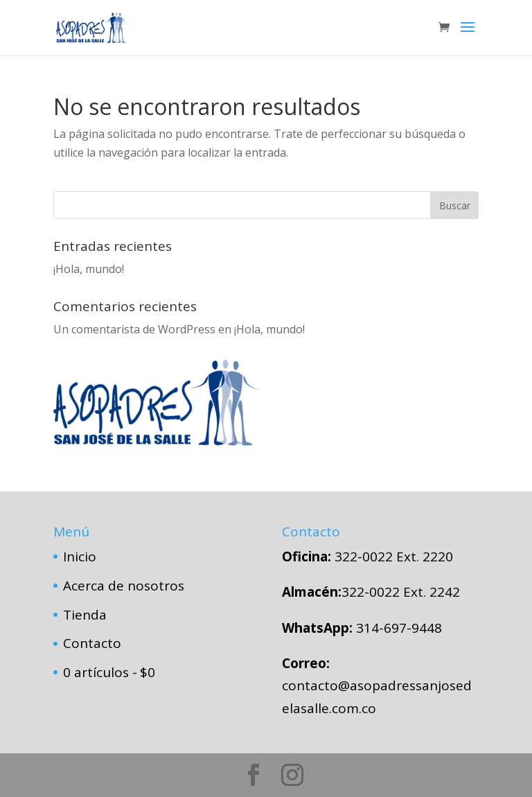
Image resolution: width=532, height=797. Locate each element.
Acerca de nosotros (124, 586)
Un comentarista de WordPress (134, 329)
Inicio (80, 557)
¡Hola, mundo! (89, 269)
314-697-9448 (399, 628)
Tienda (85, 615)
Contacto (92, 643)
